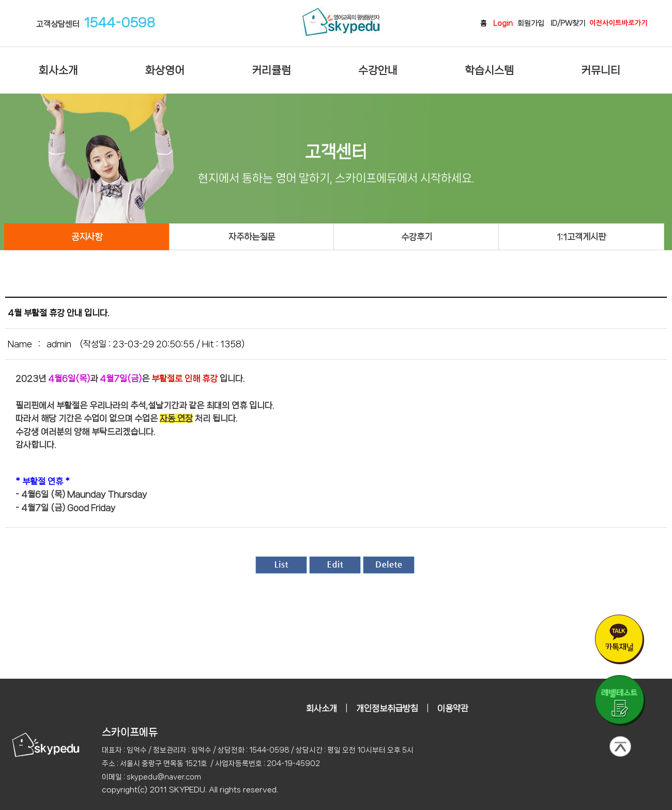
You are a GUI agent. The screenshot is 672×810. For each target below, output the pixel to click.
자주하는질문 (252, 237)
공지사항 (87, 237)
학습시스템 (489, 70)
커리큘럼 (271, 70)
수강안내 (378, 70)
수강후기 (417, 237)
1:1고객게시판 (581, 237)
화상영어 (165, 70)
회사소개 (58, 70)
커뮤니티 (601, 70)
